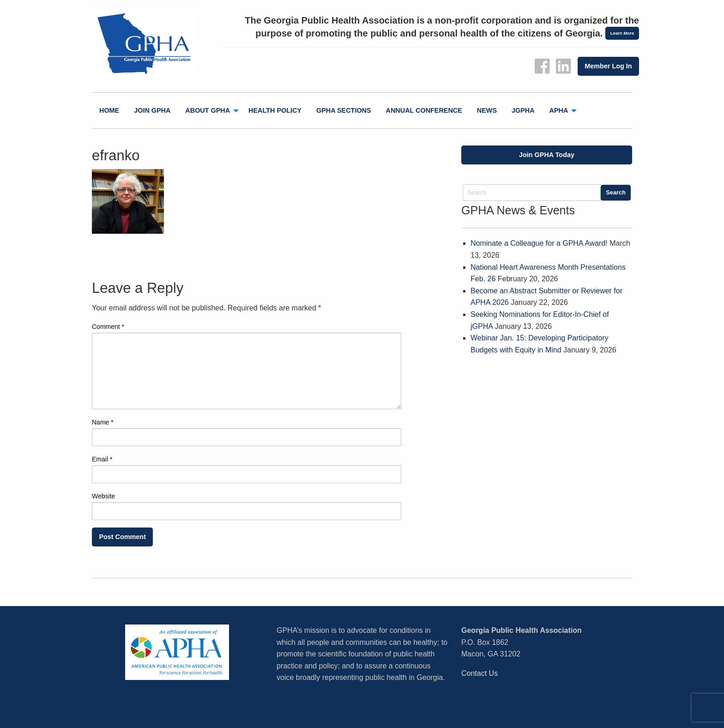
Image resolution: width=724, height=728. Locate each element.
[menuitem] (109, 111)
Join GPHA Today (547, 155)
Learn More (622, 33)
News (487, 110)
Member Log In (608, 66)
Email (102, 459)
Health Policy (275, 110)
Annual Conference (424, 110)
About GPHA (208, 110)
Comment (108, 327)
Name (103, 422)
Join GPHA (152, 110)
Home (109, 110)
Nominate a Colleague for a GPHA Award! (539, 243)
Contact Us (480, 673)
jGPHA (523, 110)
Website (103, 496)
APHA (559, 110)
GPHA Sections (344, 110)
